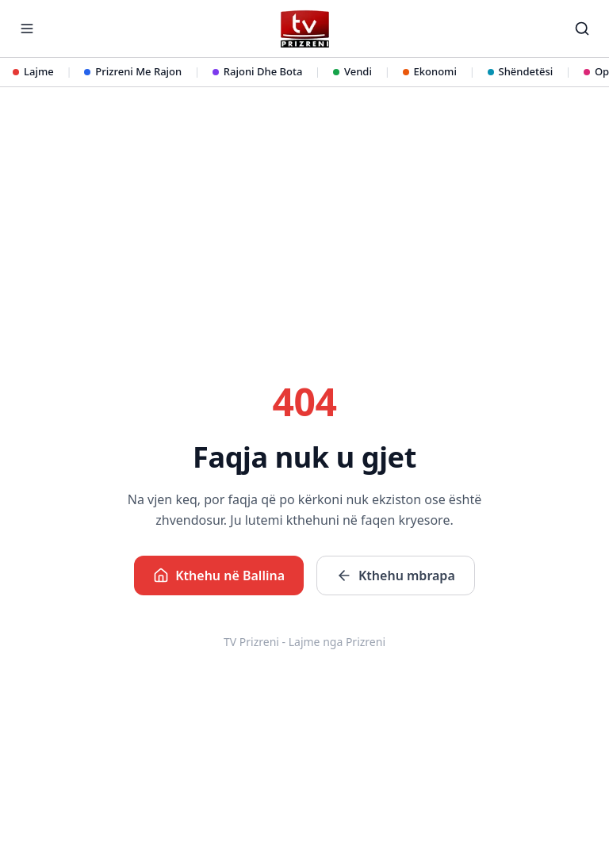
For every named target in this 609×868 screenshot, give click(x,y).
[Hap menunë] (27, 29)
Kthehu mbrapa (396, 575)
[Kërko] (582, 29)
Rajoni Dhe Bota (258, 71)
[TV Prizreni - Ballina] (304, 29)
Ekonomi (430, 71)
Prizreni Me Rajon (133, 71)
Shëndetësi (521, 71)
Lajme (33, 71)
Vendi (352, 71)
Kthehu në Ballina (219, 575)
